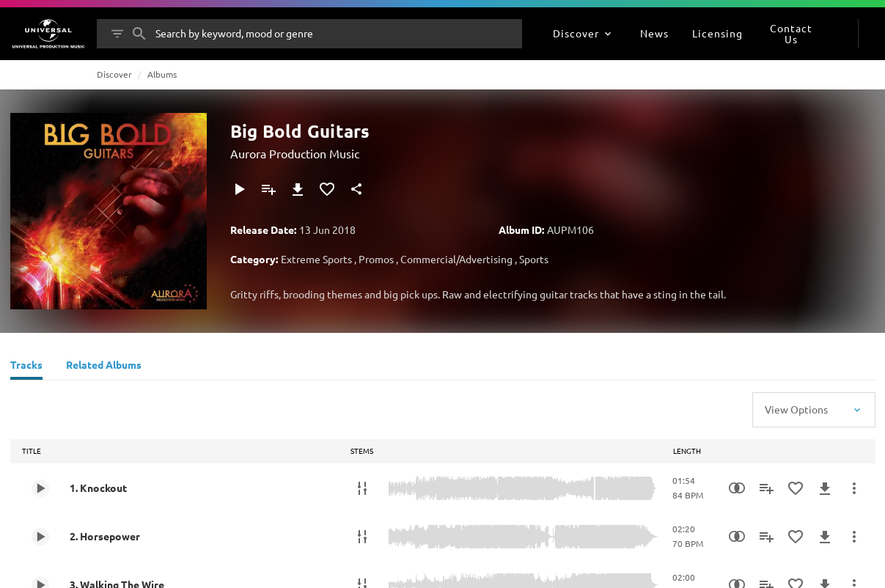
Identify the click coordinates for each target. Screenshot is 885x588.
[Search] (139, 34)
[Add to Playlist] (268, 189)
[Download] (298, 189)
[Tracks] (26, 367)
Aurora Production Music (295, 153)
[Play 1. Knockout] (40, 488)
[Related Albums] (104, 367)
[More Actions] (854, 488)
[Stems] (362, 488)
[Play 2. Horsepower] (40, 537)
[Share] (356, 189)
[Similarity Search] (737, 488)
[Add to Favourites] (327, 189)
